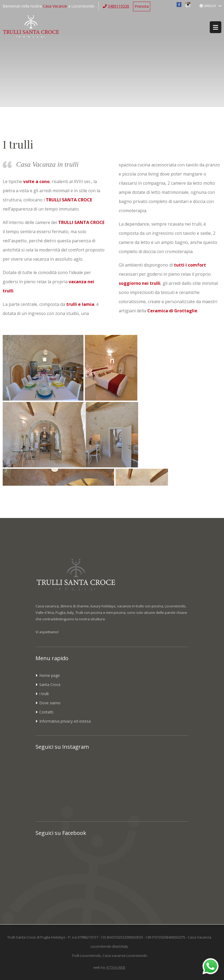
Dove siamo (50, 703)
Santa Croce (50, 685)
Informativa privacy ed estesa (65, 721)
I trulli (44, 694)
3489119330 (118, 6)
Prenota (142, 6)
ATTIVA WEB (116, 967)
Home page (50, 675)
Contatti (46, 712)
